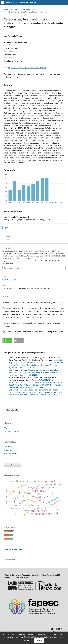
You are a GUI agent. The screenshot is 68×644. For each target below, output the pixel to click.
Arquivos (14, 9)
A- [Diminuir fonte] (16, 409)
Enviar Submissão (13, 465)
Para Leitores (9, 446)
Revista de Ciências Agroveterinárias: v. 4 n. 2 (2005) (36, 386)
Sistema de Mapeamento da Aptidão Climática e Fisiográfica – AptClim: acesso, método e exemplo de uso (35, 392)
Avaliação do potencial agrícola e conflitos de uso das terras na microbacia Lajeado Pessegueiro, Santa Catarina (36, 363)
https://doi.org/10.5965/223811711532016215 (27, 68)
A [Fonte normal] (13, 409)
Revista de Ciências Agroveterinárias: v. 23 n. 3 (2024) (36, 395)
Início (6, 9)
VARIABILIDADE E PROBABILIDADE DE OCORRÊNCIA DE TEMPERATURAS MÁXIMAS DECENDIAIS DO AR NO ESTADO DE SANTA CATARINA (35, 382)
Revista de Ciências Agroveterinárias (21, 2)
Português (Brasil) (11, 431)
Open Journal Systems (13, 550)
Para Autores (9, 450)
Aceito (39, 641)
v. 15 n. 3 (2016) (26, 9)
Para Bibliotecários (11, 454)
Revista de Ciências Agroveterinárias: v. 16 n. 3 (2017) (33, 366)
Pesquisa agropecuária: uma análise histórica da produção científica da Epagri (33, 371)
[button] (7, 341)
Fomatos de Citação (12, 268)
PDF (8, 228)
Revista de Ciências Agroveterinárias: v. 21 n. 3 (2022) (35, 374)
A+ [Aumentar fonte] (8, 409)
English (7, 428)
